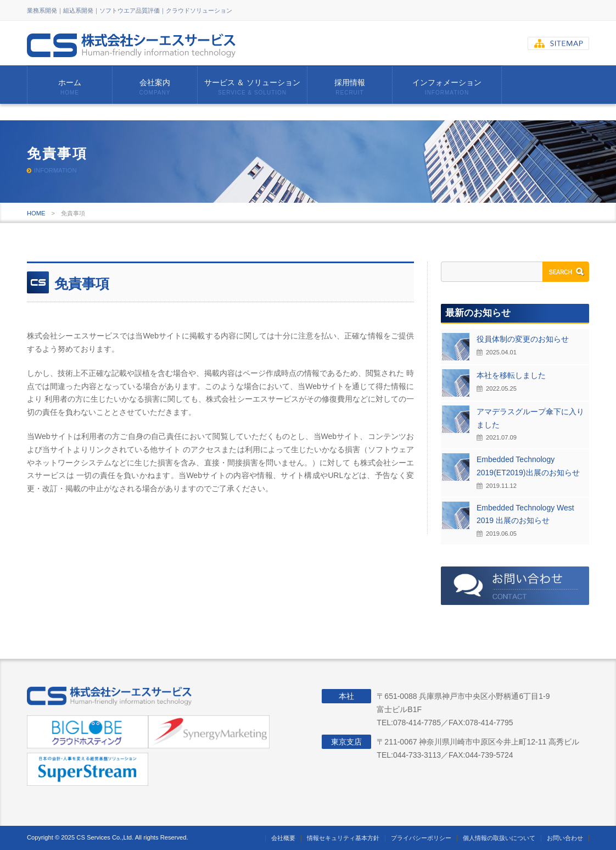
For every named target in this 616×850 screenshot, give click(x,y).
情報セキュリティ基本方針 (343, 838)
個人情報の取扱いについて (499, 838)
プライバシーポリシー (421, 838)
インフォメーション (447, 87)
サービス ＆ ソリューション (252, 87)
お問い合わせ (565, 838)
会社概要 (283, 838)
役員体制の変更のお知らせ (523, 339)
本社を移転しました (511, 375)
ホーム (70, 87)
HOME (36, 213)
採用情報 (350, 87)
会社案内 (155, 87)
